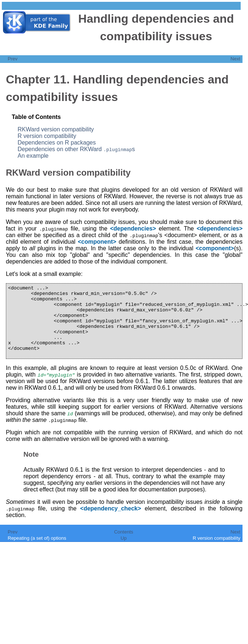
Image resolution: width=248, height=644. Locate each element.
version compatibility (56, 129)
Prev (13, 59)
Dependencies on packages (57, 143)
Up (124, 552)
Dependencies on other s (76, 149)
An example (33, 156)
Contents (123, 546)
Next (235, 59)
